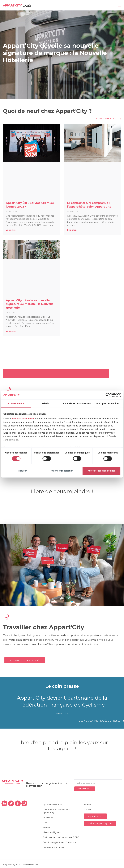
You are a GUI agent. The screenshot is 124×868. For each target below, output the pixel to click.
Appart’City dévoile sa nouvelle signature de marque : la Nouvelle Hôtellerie (55, 53)
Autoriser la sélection (62, 471)
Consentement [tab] (16, 403)
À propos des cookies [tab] (108, 403)
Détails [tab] (46, 403)
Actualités (48, 817)
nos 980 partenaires (23, 419)
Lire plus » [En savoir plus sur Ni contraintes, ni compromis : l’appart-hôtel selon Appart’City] (72, 230)
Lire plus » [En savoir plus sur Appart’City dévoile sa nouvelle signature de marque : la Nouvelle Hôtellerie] (11, 331)
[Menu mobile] (119, 5)
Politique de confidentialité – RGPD (61, 838)
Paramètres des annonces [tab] (77, 403)
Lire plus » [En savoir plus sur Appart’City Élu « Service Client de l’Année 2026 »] (11, 230)
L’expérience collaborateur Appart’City (56, 811)
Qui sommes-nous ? (53, 804)
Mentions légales (52, 833)
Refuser (23, 471)
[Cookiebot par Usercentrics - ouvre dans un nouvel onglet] (108, 395)
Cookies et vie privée (54, 848)
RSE (45, 823)
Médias (47, 828)
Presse (88, 804)
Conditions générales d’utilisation (60, 843)
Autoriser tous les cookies (102, 471)
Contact (88, 810)
